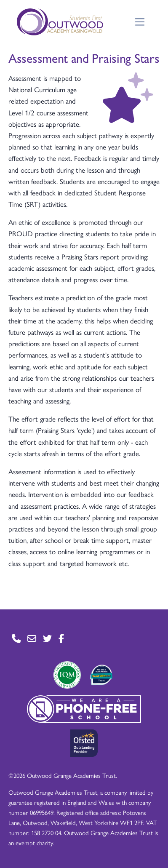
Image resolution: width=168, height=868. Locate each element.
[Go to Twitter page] (47, 639)
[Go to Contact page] (16, 639)
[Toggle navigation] (140, 22)
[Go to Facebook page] (61, 639)
